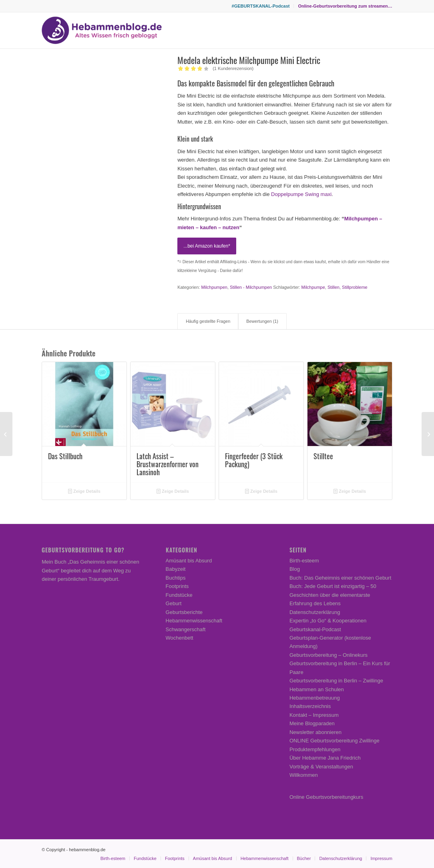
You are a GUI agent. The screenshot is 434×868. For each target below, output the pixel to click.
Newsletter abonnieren (315, 732)
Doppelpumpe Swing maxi (301, 194)
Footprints (177, 586)
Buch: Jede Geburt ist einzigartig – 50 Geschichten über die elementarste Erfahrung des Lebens (333, 595)
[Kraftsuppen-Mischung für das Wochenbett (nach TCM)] (6, 434)
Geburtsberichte (184, 612)
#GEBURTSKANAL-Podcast (261, 6)
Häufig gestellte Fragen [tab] (208, 321)
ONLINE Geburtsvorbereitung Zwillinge (335, 741)
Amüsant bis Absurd (189, 561)
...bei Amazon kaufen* (207, 246)
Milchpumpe (313, 287)
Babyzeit (176, 569)
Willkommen (304, 775)
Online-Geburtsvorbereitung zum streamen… (345, 6)
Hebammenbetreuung (315, 698)
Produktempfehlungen (315, 749)
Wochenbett (180, 638)
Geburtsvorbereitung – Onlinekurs (329, 655)
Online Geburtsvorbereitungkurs (326, 797)
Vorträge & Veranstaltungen (321, 767)
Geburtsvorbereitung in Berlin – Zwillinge (336, 681)
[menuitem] (261, 6)
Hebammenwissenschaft (194, 621)
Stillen (334, 287)
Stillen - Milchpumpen (251, 287)
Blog (295, 569)
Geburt (174, 603)
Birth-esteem (304, 561)
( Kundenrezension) (233, 68)
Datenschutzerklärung (315, 612)
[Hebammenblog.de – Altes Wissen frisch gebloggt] (102, 30)
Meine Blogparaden (312, 723)
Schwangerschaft (186, 629)
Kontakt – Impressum (314, 715)
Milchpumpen (214, 287)
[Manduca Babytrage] (428, 434)
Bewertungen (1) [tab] (262, 321)
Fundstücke (179, 595)
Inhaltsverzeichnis (310, 706)
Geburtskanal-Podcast (315, 629)
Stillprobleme (355, 287)
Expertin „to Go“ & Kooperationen (328, 621)
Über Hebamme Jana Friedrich (325, 758)
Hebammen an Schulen (317, 689)
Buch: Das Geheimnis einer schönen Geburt (340, 578)
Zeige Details (84, 491)
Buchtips (176, 578)
